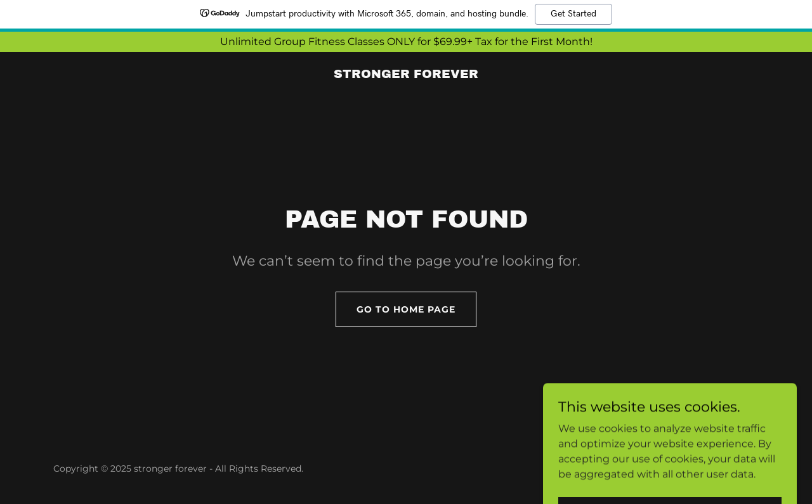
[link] (406, 74)
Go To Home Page (406, 309)
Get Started (573, 14)
